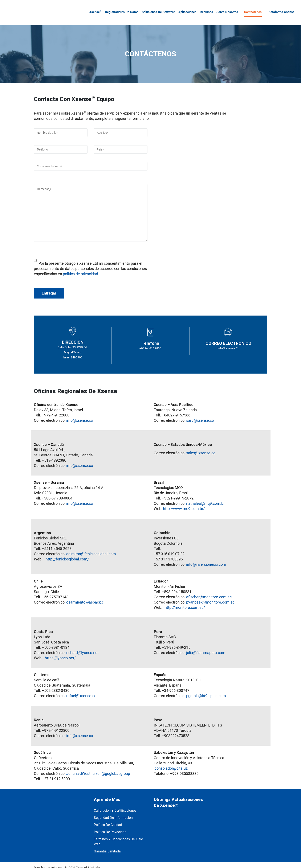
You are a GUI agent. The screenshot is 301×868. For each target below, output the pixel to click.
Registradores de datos (120, 9)
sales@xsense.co (201, 447)
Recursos (205, 9)
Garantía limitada (107, 846)
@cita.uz (180, 763)
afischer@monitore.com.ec (209, 591)
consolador (164, 763)
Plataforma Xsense (280, 9)
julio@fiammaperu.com (206, 647)
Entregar (49, 287)
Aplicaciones (186, 9)
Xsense (94, 9)
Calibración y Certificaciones (115, 805)
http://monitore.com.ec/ (185, 602)
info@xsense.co (80, 415)
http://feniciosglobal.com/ (67, 553)
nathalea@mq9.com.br (205, 498)
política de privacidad (80, 268)
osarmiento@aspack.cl (85, 597)
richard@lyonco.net (82, 647)
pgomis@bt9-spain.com (206, 690)
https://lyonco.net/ (60, 652)
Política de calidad (108, 819)
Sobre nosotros (226, 9)
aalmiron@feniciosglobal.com (91, 548)
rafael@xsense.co (81, 690)
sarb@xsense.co (200, 415)
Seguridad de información (113, 812)
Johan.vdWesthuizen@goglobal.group (98, 768)
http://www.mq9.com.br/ (184, 503)
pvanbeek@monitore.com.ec (210, 597)
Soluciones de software (157, 9)
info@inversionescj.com (206, 559)
